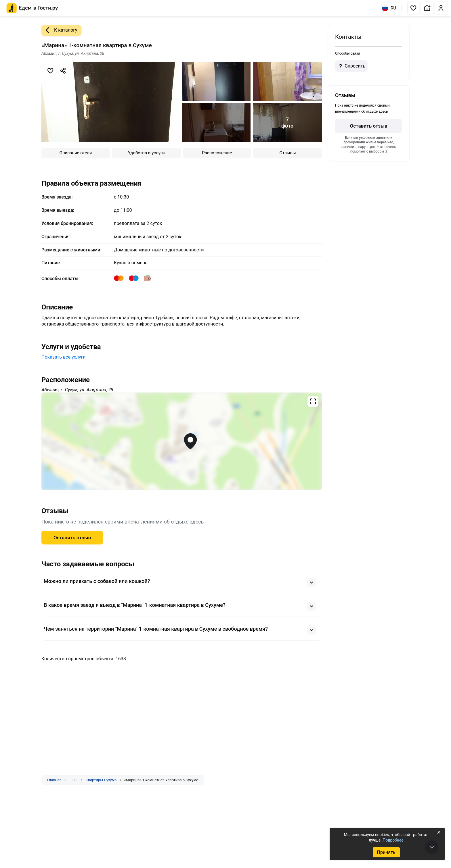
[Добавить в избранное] (50, 71)
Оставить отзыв (72, 538)
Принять (386, 852)
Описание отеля (76, 153)
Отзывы (288, 153)
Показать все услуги (64, 357)
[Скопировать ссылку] (63, 71)
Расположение (217, 153)
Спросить (351, 66)
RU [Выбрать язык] (389, 8)
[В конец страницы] (432, 847)
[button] (413, 8)
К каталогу (59, 30)
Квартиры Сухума (101, 780)
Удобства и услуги (146, 153)
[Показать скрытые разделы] (74, 780)
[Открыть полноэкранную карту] (182, 441)
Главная (54, 780)
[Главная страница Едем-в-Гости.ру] (32, 8)
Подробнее (393, 840)
